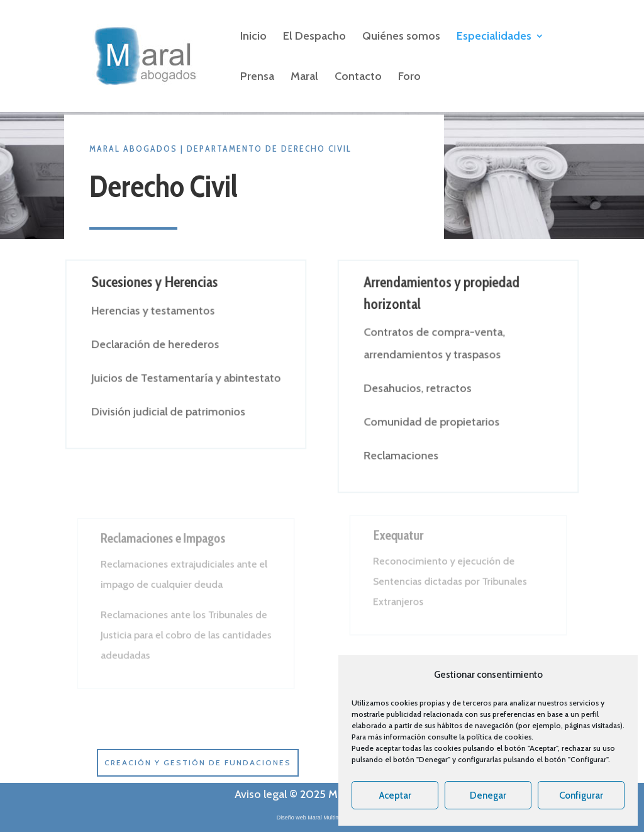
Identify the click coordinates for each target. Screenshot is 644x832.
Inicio (253, 37)
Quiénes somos (401, 37)
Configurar (581, 795)
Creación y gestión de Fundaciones (198, 762)
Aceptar (395, 795)
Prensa (257, 77)
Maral (304, 77)
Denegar (488, 795)
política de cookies (499, 737)
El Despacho (314, 37)
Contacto (358, 77)
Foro (409, 77)
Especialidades (494, 37)
